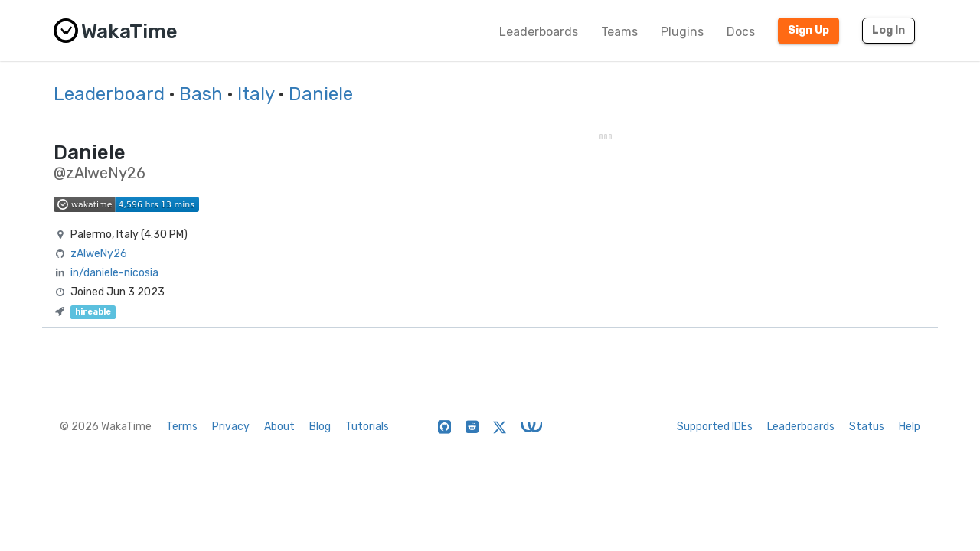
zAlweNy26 (99, 254)
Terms (182, 427)
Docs (741, 32)
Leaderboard (109, 94)
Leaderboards (539, 32)
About (279, 427)
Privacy (231, 427)
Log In (889, 30)
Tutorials (367, 427)
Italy (256, 94)
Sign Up (808, 30)
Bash (201, 94)
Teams (619, 32)
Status (867, 427)
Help (910, 427)
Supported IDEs (715, 427)
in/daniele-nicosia (114, 273)
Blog (320, 427)
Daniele (321, 94)
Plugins (682, 32)
